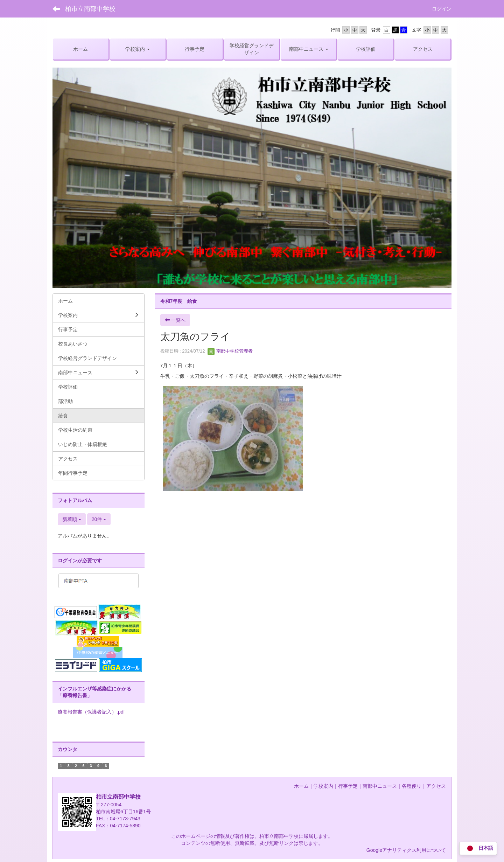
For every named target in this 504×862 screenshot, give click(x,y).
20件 (99, 519)
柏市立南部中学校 (90, 9)
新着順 (72, 519)
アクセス (436, 786)
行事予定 (348, 786)
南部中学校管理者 (230, 351)
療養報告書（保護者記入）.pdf (91, 712)
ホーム (301, 786)
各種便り (412, 786)
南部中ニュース (380, 786)
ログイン (442, 9)
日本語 (478, 849)
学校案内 (323, 786)
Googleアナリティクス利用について (406, 850)
